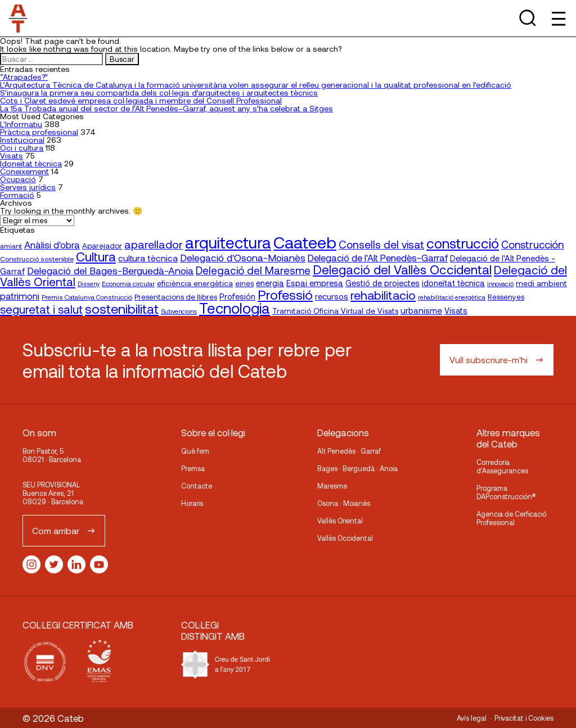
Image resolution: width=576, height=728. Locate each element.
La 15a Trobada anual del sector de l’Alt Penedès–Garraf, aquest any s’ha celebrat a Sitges (166, 108)
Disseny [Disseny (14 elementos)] (89, 284)
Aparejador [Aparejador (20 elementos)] (102, 246)
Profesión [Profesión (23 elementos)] (237, 297)
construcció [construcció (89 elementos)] (463, 243)
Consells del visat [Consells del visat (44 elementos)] (381, 244)
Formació (17, 195)
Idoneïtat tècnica (31, 163)
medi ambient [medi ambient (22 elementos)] (541, 283)
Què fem (195, 451)
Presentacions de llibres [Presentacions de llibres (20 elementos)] (176, 297)
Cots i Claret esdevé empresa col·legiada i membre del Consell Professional (141, 100)
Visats (12, 155)
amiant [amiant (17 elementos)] (11, 246)
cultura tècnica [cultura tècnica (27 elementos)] (148, 258)
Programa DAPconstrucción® (506, 492)
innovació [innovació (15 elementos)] (500, 284)
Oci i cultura (22, 148)
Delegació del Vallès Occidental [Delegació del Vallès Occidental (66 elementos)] (402, 269)
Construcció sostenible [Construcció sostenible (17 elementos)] (37, 259)
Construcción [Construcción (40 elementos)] (532, 245)
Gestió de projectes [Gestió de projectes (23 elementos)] (382, 283)
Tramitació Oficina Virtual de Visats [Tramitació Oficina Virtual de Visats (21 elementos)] (335, 311)
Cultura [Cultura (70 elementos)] (96, 256)
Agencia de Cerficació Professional (511, 518)
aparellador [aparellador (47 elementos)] (154, 244)
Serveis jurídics (28, 187)
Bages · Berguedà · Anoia (357, 468)
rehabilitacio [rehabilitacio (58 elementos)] (383, 295)
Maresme (332, 486)
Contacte (197, 486)
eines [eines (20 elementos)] (244, 283)
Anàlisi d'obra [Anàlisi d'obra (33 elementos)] (52, 245)
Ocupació (18, 179)
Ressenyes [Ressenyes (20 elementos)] (506, 297)
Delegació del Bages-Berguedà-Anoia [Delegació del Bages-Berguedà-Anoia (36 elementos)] (110, 270)
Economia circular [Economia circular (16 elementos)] (128, 283)
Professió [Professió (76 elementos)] (285, 294)
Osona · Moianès (344, 503)
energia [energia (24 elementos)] (270, 283)
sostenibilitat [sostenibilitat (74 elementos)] (122, 309)
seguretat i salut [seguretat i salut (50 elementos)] (41, 309)
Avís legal (472, 718)
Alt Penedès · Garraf (349, 451)
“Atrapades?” (24, 77)
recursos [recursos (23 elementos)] (332, 297)
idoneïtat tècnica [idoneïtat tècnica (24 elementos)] (453, 283)
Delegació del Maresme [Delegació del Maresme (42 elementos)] (253, 270)
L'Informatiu (21, 124)
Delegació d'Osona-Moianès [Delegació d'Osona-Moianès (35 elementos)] (243, 257)
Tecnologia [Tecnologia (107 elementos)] (235, 308)
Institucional (22, 140)
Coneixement (24, 171)
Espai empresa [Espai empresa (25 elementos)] (315, 283)
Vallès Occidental (345, 538)
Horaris (192, 503)
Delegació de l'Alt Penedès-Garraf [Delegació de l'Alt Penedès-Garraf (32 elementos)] (378, 257)
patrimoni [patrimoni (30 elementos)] (20, 296)
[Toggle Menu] (558, 18)
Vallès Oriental (340, 521)
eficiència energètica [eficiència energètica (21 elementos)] (195, 283)
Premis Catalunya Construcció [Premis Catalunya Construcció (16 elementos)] (87, 297)
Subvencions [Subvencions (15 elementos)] (179, 311)
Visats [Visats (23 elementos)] (456, 311)
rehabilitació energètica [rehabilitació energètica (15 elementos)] (452, 297)
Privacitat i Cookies (524, 718)
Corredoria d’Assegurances (502, 466)
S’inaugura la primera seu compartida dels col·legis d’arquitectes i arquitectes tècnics (159, 92)
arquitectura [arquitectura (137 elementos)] (228, 242)
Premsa (193, 468)
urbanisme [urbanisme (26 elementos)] (421, 310)
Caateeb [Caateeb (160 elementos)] (305, 242)
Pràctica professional (39, 132)
